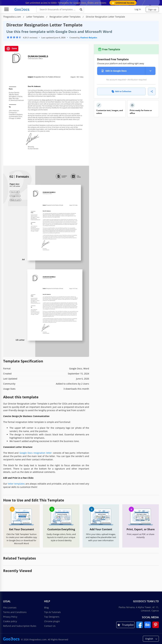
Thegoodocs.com (12, 17)
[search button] (81, 9)
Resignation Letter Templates (65, 17)
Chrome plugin (52, 621)
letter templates (16, 484)
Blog (46, 608)
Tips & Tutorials (52, 612)
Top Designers (52, 617)
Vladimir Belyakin (89, 38)
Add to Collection (121, 91)
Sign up (152, 9)
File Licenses (10, 608)
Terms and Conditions (15, 612)
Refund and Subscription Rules (20, 626)
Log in (138, 9)
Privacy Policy (10, 617)
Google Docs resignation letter (36, 453)
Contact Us (50, 626)
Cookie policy (10, 621)
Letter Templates (36, 17)
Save (12, 49)
